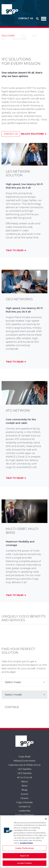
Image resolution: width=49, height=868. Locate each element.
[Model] (24, 695)
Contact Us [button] (26, 18)
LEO (23, 36)
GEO (34, 36)
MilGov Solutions (33, 134)
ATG (4, 39)
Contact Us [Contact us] (11, 134)
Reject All (24, 856)
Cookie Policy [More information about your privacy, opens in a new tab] (26, 843)
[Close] (46, 819)
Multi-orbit (20, 39)
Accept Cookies (25, 863)
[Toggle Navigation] (44, 18)
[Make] (24, 682)
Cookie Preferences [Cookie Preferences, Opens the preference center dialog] (24, 848)
